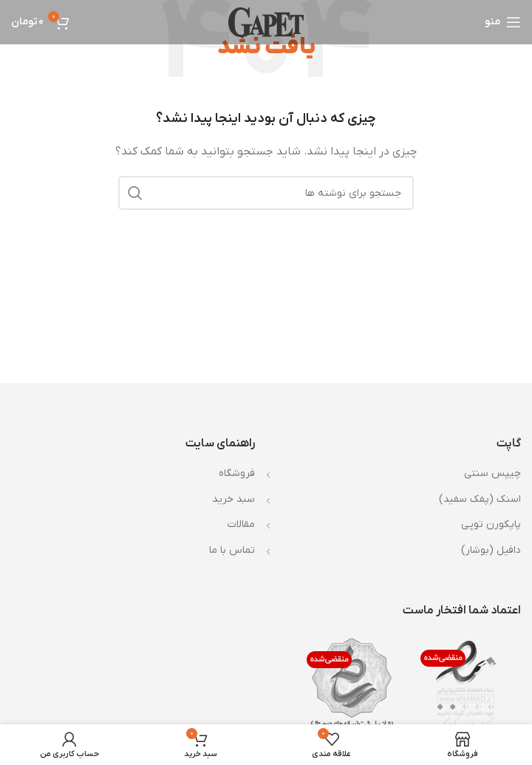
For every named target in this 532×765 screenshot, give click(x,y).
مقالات (241, 524)
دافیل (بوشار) (491, 550)
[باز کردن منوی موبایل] (503, 22)
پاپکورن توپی (491, 524)
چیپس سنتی (492, 473)
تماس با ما (232, 550)
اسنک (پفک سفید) (480, 499)
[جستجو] (266, 193)
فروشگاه (237, 473)
